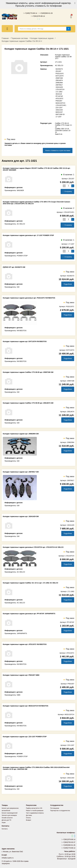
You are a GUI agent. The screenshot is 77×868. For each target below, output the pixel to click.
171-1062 (59, 92)
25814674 (59, 80)
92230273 (59, 69)
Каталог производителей (10, 813)
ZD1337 (58, 71)
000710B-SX (60, 114)
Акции (4, 822)
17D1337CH (60, 89)
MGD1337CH (60, 103)
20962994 (59, 83)
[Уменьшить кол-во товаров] (64, 186)
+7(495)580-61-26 (46, 13)
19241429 (59, 87)
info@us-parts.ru (8, 858)
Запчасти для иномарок (9, 815)
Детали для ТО (6, 820)
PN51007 (59, 101)
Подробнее (68, 284)
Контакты (5, 829)
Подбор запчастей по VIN (34, 808)
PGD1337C (60, 74)
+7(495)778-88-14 (30, 13)
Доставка (29, 815)
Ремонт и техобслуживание (35, 811)
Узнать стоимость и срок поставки (58, 150)
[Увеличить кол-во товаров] (73, 186)
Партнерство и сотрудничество (60, 811)
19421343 (59, 110)
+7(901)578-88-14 (38, 16)
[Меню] (7, 29)
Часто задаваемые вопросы (35, 813)
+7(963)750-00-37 (68, 842)
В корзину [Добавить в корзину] (67, 191)
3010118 (59, 94)
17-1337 (58, 117)
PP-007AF (59, 96)
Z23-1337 (59, 108)
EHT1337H (60, 76)
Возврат (29, 820)
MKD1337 (59, 112)
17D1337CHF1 (61, 105)
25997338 (59, 78)
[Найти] (69, 29)
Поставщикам (55, 808)
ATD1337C (59, 98)
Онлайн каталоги (7, 818)
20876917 (59, 85)
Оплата (28, 818)
